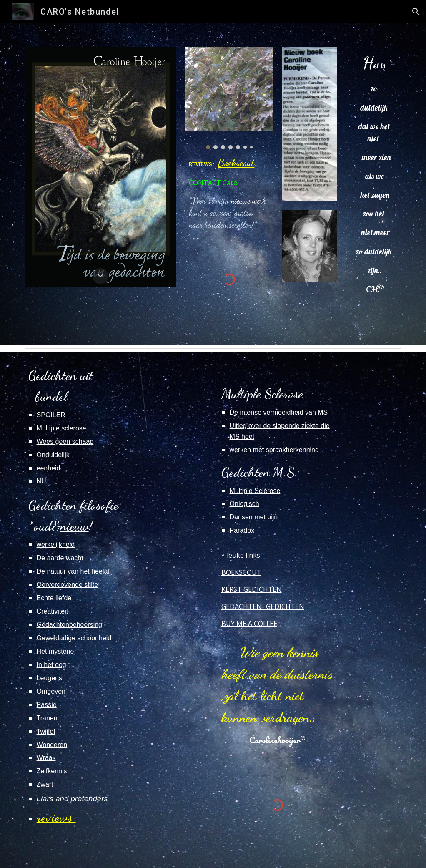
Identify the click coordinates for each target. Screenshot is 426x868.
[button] (416, 12)
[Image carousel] (229, 98)
